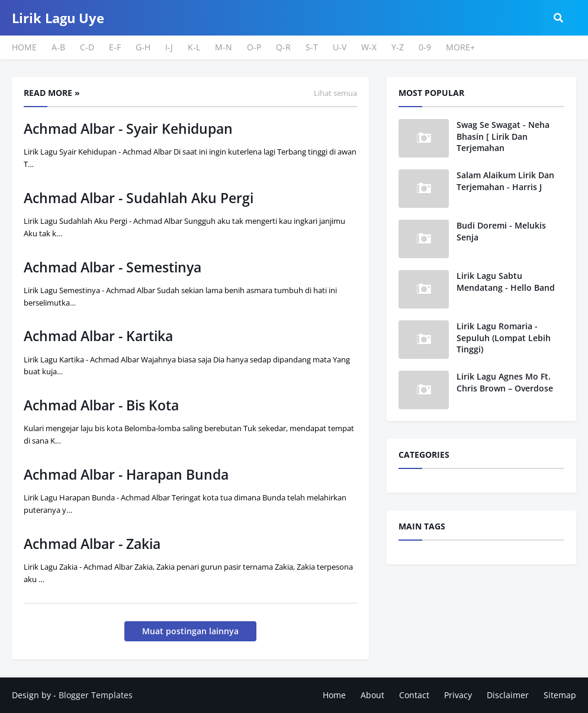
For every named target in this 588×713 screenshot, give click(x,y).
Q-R (283, 47)
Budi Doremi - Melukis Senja (501, 231)
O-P (254, 47)
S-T (312, 47)
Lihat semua (335, 93)
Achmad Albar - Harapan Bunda (126, 474)
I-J (169, 47)
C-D (87, 47)
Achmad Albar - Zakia (92, 544)
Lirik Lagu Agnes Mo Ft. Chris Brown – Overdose (505, 382)
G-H (143, 47)
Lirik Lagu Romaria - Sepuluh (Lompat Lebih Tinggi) (504, 338)
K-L (194, 47)
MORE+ (460, 47)
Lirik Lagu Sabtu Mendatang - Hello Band (506, 282)
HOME (24, 47)
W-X (369, 47)
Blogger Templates (96, 695)
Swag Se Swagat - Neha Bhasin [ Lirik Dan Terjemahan (503, 136)
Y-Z (398, 47)
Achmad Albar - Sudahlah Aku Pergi (139, 198)
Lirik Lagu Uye (58, 18)
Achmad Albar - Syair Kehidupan (128, 129)
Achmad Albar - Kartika (98, 336)
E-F (115, 47)
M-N (224, 47)
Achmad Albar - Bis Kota (101, 405)
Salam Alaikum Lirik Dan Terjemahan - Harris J (505, 181)
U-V (340, 47)
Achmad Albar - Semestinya (113, 267)
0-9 (425, 47)
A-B (58, 47)
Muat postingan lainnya (190, 631)
